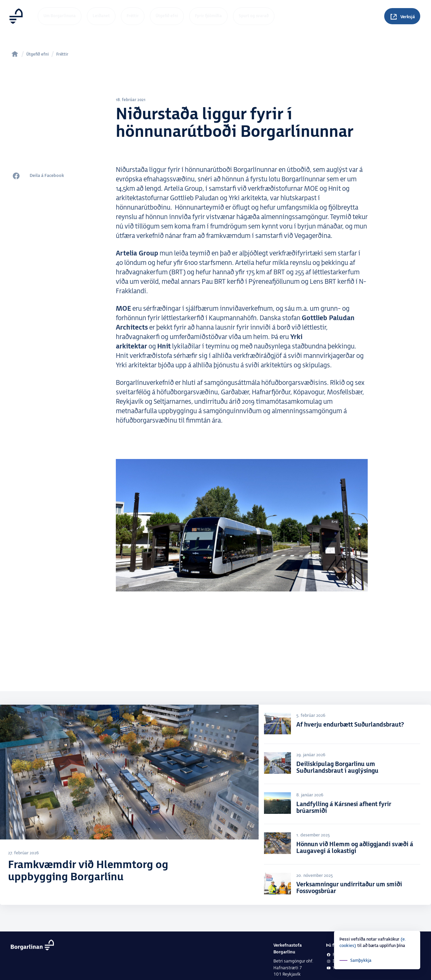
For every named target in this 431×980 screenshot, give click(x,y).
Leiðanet (101, 16)
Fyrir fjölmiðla (208, 16)
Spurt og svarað (254, 16)
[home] (15, 54)
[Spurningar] (402, 16)
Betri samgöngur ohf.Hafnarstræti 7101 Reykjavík (293, 968)
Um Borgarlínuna (60, 16)
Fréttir (133, 16)
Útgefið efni (167, 16)
